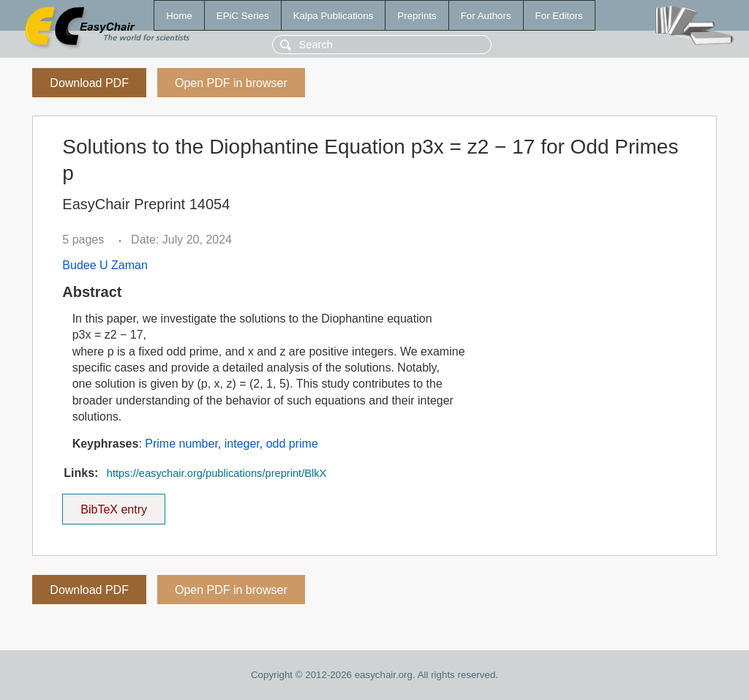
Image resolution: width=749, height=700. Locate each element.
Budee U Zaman (105, 265)
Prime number (181, 444)
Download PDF (89, 83)
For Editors (559, 16)
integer (242, 444)
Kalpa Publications (334, 16)
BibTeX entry (114, 505)
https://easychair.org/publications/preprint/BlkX (217, 473)
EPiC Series (243, 16)
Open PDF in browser (231, 83)
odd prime (292, 444)
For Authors (486, 16)
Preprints (417, 16)
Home (179, 16)
